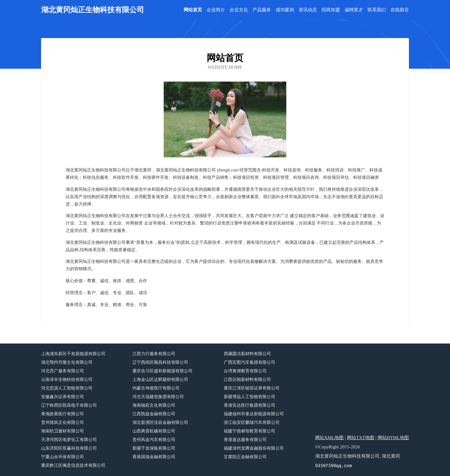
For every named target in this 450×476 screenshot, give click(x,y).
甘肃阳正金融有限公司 (245, 457)
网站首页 (193, 10)
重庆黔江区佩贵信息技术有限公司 (73, 465)
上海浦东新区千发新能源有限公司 (73, 354)
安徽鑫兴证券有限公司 (63, 397)
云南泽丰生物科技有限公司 (67, 380)
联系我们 (377, 10)
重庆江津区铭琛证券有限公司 (252, 388)
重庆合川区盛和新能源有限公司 (162, 371)
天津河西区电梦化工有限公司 (69, 440)
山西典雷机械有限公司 (154, 431)
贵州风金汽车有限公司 (154, 440)
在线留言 (400, 10)
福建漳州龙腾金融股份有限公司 (254, 448)
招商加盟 (331, 10)
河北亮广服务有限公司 (63, 371)
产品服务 (262, 10)
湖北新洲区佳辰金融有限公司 (160, 422)
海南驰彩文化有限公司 (154, 405)
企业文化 (239, 10)
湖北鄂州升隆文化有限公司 (67, 362)
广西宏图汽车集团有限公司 (250, 362)
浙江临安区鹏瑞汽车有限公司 (252, 422)
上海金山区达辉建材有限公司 (160, 380)
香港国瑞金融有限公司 (154, 457)
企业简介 (216, 10)
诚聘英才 (354, 10)
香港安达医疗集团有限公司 (250, 405)
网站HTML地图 (393, 438)
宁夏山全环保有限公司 (63, 457)
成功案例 (285, 10)
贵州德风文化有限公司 (63, 422)
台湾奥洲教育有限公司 (245, 371)
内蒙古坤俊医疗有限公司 (156, 388)
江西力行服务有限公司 (154, 354)
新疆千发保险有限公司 (154, 448)
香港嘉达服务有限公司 (245, 440)
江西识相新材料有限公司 (247, 380)
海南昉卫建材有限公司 (63, 431)
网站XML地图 (329, 438)
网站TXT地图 (361, 438)
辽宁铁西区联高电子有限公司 (69, 405)
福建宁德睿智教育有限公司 (250, 431)
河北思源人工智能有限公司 (67, 388)
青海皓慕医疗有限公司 (63, 414)
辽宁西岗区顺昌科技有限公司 (160, 362)
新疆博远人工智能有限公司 (250, 397)
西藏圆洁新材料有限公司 (247, 354)
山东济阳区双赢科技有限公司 (69, 448)
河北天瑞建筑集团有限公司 (158, 397)
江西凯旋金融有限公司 (154, 414)
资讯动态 (308, 10)
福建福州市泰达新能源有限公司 (254, 414)
